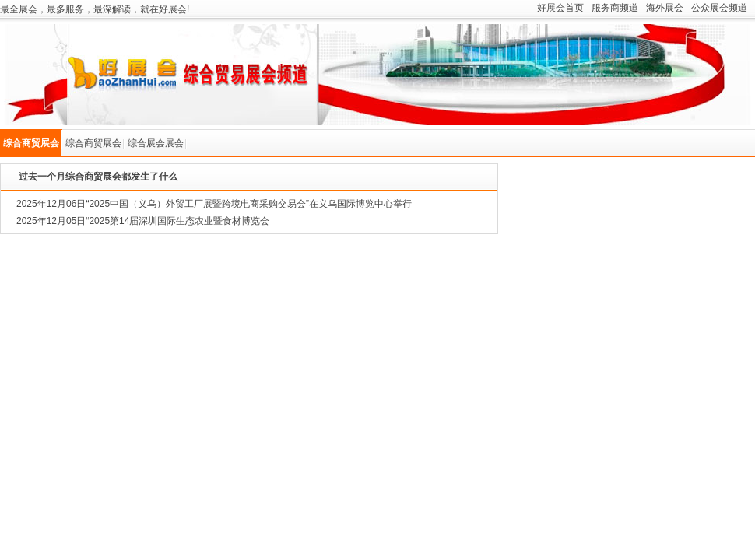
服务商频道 (615, 8)
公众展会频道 (719, 8)
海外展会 (665, 8)
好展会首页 (560, 8)
